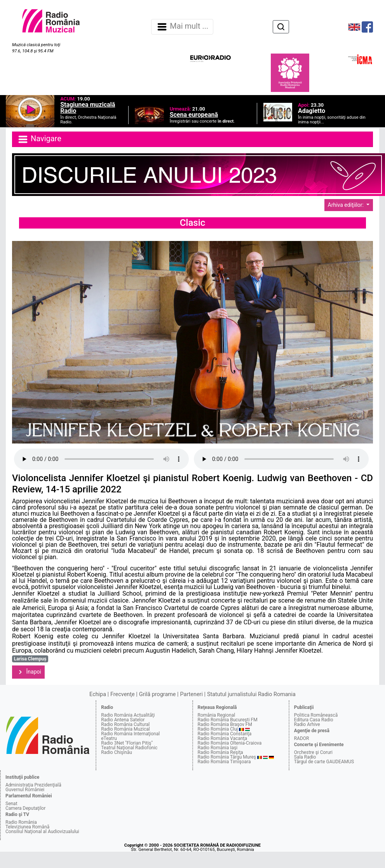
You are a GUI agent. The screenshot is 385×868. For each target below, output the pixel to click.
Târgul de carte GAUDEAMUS (324, 762)
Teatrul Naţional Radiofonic (129, 748)
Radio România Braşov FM (225, 724)
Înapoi (28, 672)
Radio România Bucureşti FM (228, 720)
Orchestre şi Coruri (313, 752)
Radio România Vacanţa (223, 738)
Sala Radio (305, 757)
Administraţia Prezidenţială (33, 785)
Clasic (193, 223)
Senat (11, 804)
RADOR (302, 738)
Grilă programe (158, 694)
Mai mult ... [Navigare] (182, 27)
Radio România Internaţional (130, 734)
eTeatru (109, 738)
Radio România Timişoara (224, 762)
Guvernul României (25, 790)
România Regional (217, 715)
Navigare (39, 139)
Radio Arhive (307, 724)
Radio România (21, 822)
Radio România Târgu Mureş (227, 757)
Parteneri (192, 694)
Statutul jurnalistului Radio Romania (251, 694)
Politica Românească (316, 715)
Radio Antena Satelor (123, 720)
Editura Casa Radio (314, 720)
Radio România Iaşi (218, 748)
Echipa (98, 694)
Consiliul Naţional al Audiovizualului (42, 832)
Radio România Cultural (125, 724)
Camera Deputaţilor (25, 808)
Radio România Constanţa (225, 734)
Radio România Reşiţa (220, 752)
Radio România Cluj (218, 729)
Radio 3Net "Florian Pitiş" (127, 743)
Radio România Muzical (125, 729)
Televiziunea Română (27, 827)
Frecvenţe (122, 694)
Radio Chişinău (117, 752)
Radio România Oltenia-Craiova (230, 743)
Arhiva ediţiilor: (347, 205)
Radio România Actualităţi (128, 715)
